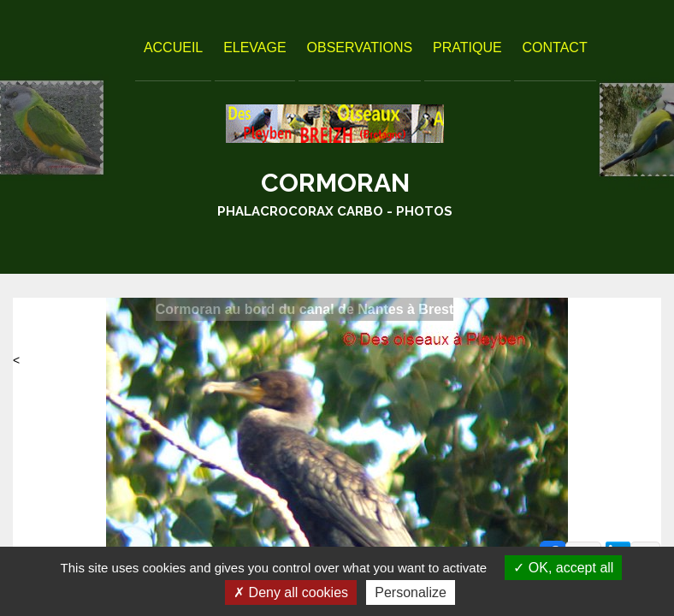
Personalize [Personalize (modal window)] (411, 592)
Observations (360, 47)
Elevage (255, 47)
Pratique (467, 47)
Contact (555, 47)
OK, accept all (563, 568)
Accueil (173, 47)
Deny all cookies (291, 592)
